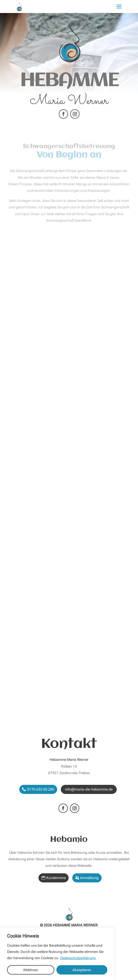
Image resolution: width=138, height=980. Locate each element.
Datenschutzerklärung (78, 958)
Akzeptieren (82, 970)
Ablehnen (31, 970)
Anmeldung (89, 878)
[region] (57, 954)
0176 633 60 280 (41, 789)
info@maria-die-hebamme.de (89, 789)
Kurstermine (56, 878)
